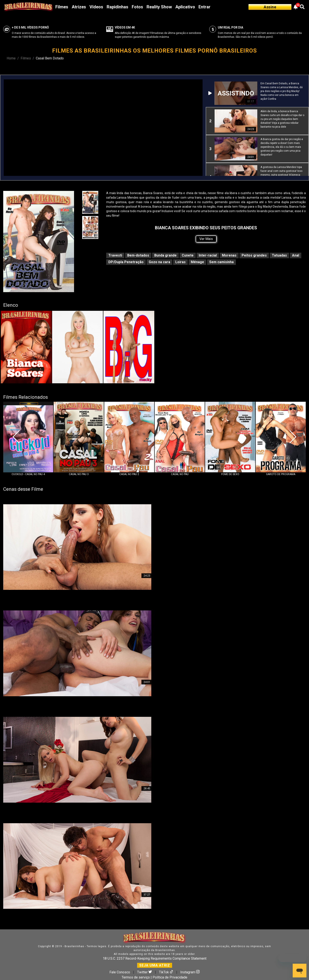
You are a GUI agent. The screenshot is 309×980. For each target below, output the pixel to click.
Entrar (204, 7)
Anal (296, 255)
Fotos (137, 7)
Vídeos (96, 7)
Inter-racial (208, 255)
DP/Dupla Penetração (126, 262)
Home (11, 58)
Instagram (190, 972)
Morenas (229, 255)
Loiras (180, 262)
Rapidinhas (117, 7)
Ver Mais (206, 239)
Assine (270, 7)
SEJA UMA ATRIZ (155, 965)
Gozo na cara (159, 262)
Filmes (62, 7)
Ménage (197, 262)
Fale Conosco (120, 972)
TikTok (167, 972)
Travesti (115, 255)
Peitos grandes (254, 255)
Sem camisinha (221, 262)
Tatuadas (279, 255)
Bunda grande (165, 255)
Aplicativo (185, 7)
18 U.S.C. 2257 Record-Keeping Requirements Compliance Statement (155, 958)
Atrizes (79, 7)
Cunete (188, 255)
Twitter (145, 972)
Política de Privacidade (170, 977)
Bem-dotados (138, 255)
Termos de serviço (136, 977)
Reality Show (159, 7)
